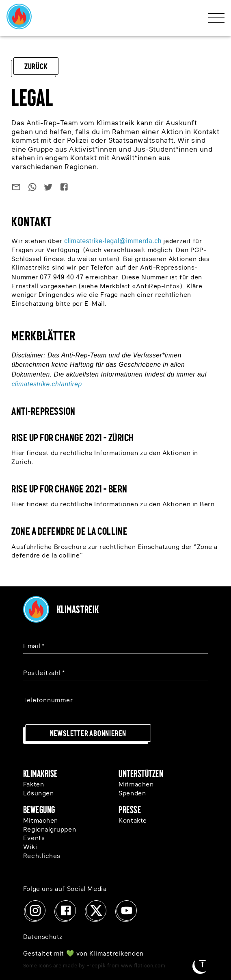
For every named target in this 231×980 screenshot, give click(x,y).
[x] (96, 910)
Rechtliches (42, 856)
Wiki (30, 847)
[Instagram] (35, 910)
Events (34, 838)
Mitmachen (136, 785)
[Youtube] (127, 910)
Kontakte (133, 821)
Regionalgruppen (50, 830)
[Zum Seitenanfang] (203, 964)
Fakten (33, 785)
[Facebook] (66, 910)
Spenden (132, 794)
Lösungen (38, 794)
